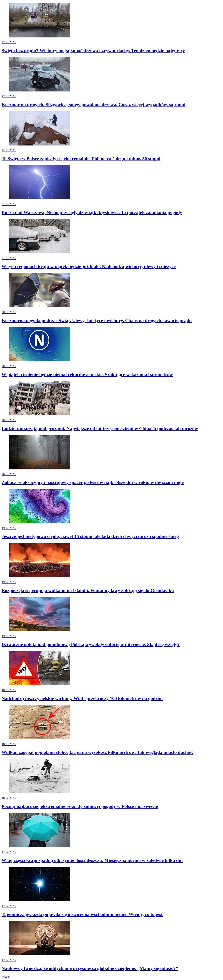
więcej (6, 977)
